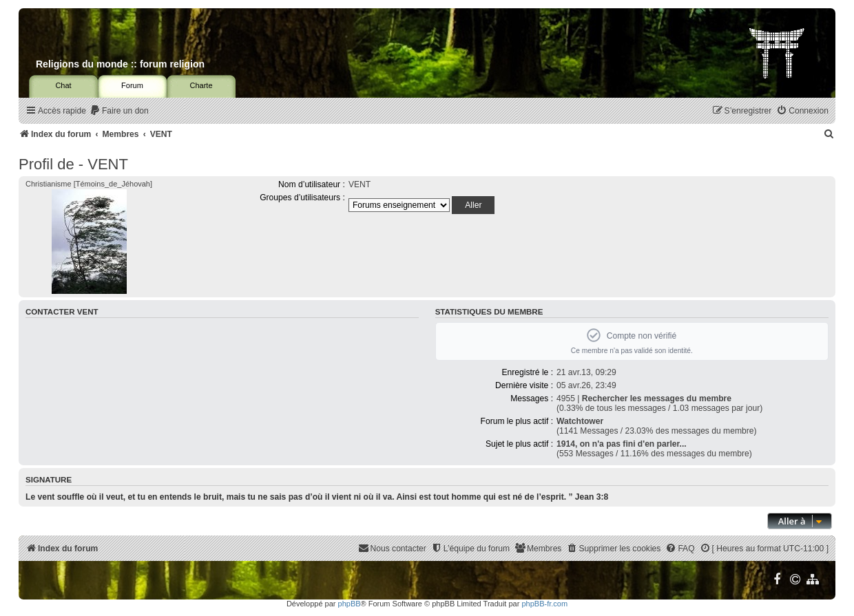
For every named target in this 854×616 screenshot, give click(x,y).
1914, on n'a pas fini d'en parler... (622, 444)
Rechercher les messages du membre (657, 399)
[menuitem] (119, 111)
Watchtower (580, 421)
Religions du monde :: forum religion (120, 64)
